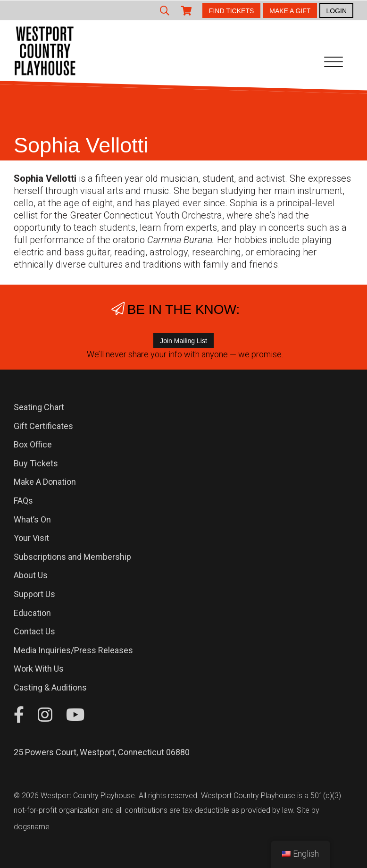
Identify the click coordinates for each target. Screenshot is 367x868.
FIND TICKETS (231, 11)
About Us (31, 575)
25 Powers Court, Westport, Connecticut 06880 (102, 752)
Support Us (34, 594)
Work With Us (39, 669)
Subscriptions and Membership (72, 557)
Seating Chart (39, 407)
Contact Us (34, 631)
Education (32, 613)
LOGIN (336, 11)
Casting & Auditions (50, 687)
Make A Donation (45, 482)
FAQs (23, 501)
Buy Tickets (36, 463)
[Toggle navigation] (334, 64)
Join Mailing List (183, 341)
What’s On (32, 519)
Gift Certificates (43, 426)
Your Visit (31, 538)
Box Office (33, 444)
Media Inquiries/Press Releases (73, 650)
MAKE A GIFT (290, 11)
